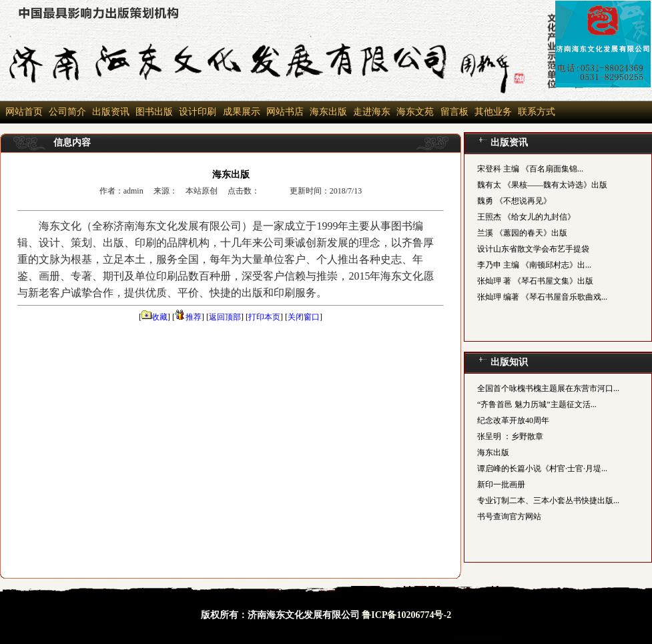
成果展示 (240, 112)
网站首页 (24, 112)
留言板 (453, 112)
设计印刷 (198, 112)
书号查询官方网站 (509, 517)
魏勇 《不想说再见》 (514, 201)
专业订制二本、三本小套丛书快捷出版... (548, 501)
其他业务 (493, 112)
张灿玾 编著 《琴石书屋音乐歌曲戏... (542, 297)
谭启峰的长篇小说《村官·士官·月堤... (542, 468)
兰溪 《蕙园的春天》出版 (522, 233)
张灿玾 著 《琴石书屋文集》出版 (535, 281)
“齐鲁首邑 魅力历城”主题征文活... (537, 404)
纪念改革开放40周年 (513, 420)
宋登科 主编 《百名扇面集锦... (530, 169)
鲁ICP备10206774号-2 (406, 615)
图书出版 (154, 112)
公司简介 (67, 112)
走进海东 (372, 112)
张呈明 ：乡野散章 (510, 436)
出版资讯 (111, 112)
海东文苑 (414, 112)
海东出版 (328, 112)
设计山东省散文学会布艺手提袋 (533, 249)
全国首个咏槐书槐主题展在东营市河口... (548, 388)
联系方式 (537, 112)
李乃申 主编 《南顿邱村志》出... (534, 265)
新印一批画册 (501, 485)
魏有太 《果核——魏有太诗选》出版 (542, 185)
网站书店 (285, 112)
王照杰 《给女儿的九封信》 (526, 217)
